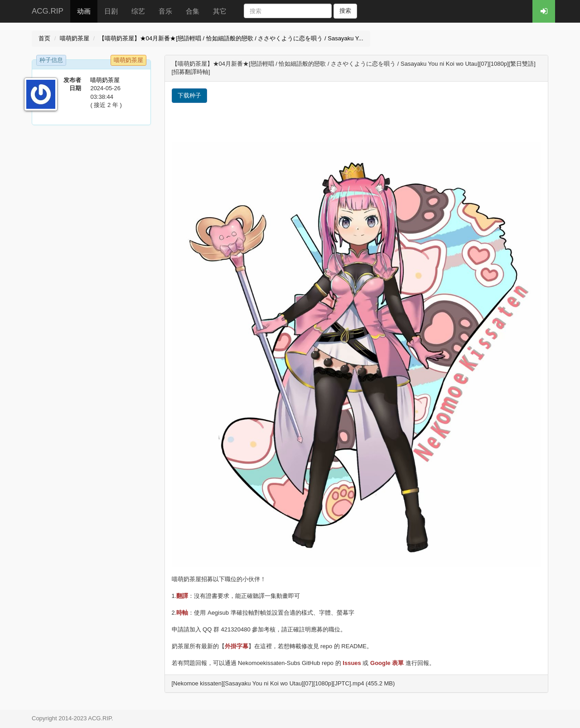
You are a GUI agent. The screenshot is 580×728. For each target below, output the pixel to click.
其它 (220, 11)
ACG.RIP (48, 11)
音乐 (165, 11)
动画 (84, 11)
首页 (44, 38)
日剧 (111, 11)
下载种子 (189, 95)
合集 (193, 11)
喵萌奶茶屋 (75, 38)
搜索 (345, 11)
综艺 (138, 11)
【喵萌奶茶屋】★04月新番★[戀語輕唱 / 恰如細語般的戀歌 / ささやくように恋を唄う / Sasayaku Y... (231, 38)
